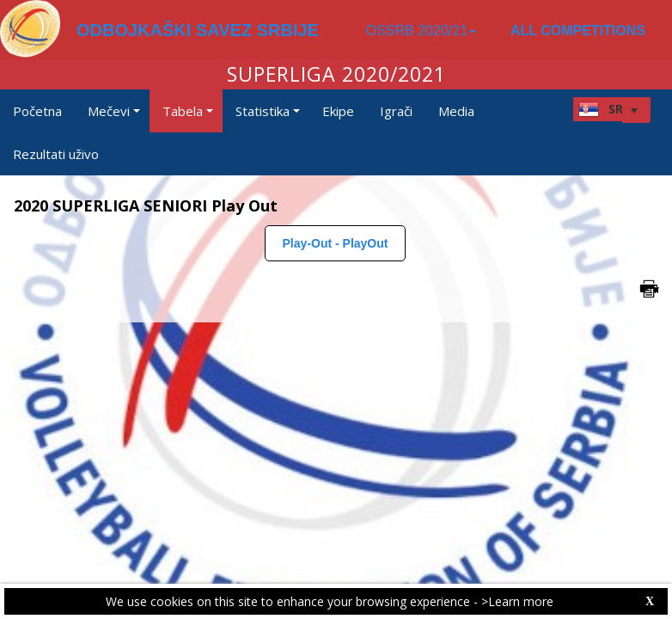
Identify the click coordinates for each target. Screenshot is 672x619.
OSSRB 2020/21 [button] (421, 31)
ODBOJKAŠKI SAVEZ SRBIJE (198, 30)
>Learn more (517, 601)
